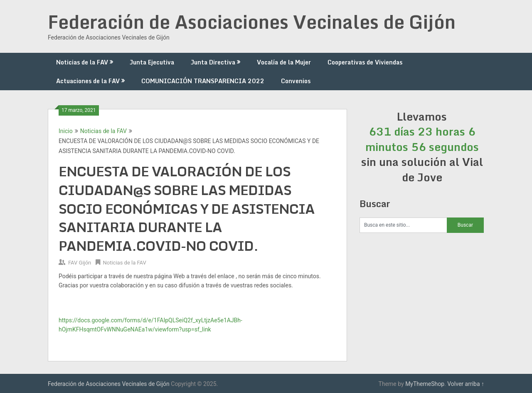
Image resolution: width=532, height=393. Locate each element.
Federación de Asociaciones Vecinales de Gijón (252, 22)
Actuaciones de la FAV (88, 81)
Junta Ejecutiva (152, 62)
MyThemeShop (425, 384)
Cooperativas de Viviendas (365, 62)
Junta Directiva (213, 62)
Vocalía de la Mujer (284, 62)
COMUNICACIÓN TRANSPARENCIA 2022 (203, 81)
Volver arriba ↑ (466, 384)
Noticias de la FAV (82, 62)
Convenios (296, 81)
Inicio (66, 131)
